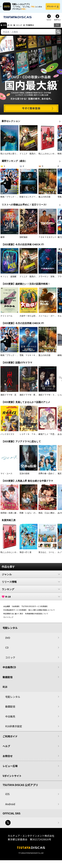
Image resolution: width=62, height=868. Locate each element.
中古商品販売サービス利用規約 (15, 612)
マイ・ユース (6, 476)
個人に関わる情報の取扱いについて (42, 612)
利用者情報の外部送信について (37, 616)
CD (15, 27)
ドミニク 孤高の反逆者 (30, 156)
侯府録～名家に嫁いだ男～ (12, 515)
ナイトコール (6, 318)
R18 (57, 27)
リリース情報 (31, 584)
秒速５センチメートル (29, 199)
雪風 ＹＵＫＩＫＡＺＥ (30, 358)
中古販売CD (41, 27)
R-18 (31, 599)
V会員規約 (16, 609)
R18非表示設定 (14, 729)
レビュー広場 (10, 768)
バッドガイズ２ (7, 437)
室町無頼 (23, 240)
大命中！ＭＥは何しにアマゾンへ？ (35, 318)
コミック (26, 27)
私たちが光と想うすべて (11, 156)
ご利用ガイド (10, 739)
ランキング (31, 592)
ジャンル (31, 577)
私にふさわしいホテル (48, 156)
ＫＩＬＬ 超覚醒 (8, 279)
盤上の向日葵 (44, 199)
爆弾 (2, 240)
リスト (49, 22)
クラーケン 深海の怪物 (49, 279)
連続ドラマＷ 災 (8, 397)
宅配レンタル (13, 699)
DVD (6, 27)
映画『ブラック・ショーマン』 (14, 199)
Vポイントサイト (12, 778)
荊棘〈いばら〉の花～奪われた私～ (35, 515)
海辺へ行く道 (25, 555)
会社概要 (7, 609)
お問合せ (8, 758)
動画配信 (8, 680)
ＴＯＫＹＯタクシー (47, 240)
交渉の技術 (24, 476)
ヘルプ (6, 749)
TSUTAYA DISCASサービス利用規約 (35, 609)
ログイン (57, 22)
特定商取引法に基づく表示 (13, 616)
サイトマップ (8, 620)
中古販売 (10, 719)
